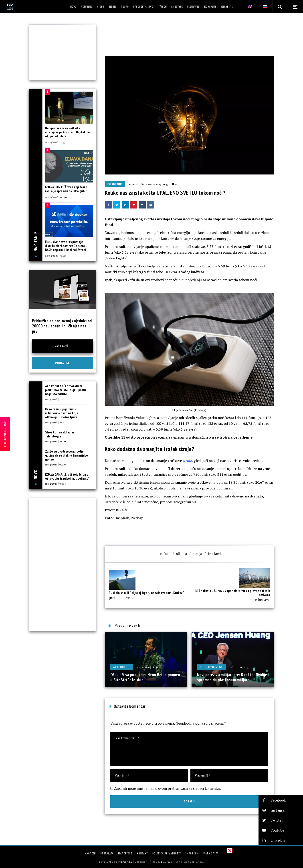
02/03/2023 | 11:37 (158, 184)
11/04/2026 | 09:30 (56, 464)
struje (187, 461)
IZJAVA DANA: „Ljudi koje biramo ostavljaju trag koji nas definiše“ (67, 476)
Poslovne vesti (212, 667)
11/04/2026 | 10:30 (55, 422)
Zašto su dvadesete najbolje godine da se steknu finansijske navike (66, 455)
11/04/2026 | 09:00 (56, 483)
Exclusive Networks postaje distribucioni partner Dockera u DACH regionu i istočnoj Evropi (66, 246)
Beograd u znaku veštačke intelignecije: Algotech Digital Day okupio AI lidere (68, 132)
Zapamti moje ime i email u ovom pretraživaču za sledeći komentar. (168, 788)
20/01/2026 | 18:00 (147, 667)
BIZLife (140, 184)
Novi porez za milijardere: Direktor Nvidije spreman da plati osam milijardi (232, 677)
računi (165, 554)
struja (197, 554)
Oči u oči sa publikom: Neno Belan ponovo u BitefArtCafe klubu (145, 677)
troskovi (214, 554)
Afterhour (122, 667)
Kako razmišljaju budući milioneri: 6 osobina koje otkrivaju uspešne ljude (62, 413)
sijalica (182, 554)
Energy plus (115, 184)
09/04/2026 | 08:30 (56, 197)
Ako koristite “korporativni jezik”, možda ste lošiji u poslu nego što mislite (66, 390)
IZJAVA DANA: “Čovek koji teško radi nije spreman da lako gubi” (66, 189)
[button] (281, 800)
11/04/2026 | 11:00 (55, 399)
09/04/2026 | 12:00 (56, 256)
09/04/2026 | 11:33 (55, 142)
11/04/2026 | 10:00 (56, 441)
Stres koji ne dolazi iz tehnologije (60, 434)
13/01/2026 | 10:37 (239, 667)
